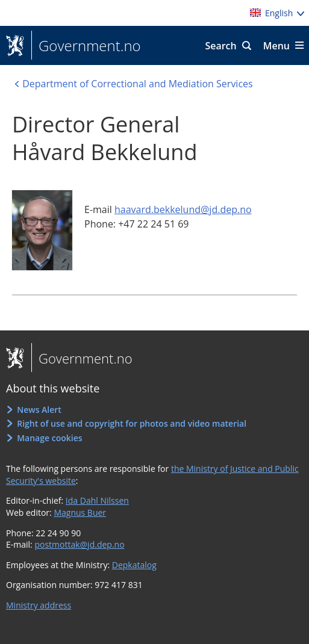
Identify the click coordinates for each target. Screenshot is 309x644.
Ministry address (39, 605)
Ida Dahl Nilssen (97, 500)
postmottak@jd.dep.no (79, 544)
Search (220, 46)
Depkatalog (134, 565)
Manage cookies (49, 438)
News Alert (39, 410)
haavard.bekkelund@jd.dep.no (183, 209)
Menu (276, 46)
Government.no (86, 46)
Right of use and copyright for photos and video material (132, 423)
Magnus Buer (80, 512)
